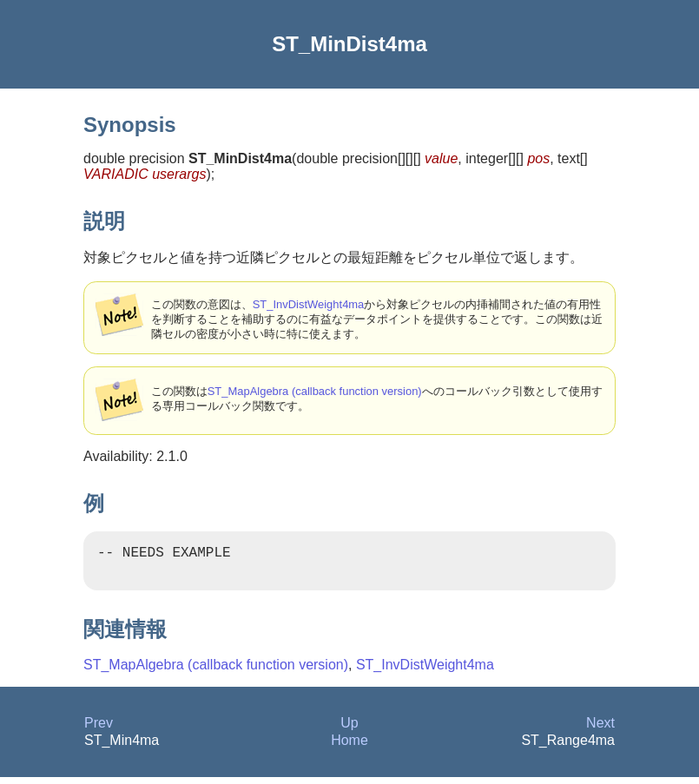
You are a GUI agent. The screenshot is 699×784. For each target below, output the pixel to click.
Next (600, 730)
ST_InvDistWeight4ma (309, 304)
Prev (99, 730)
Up (349, 730)
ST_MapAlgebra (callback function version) (315, 391)
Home (349, 747)
